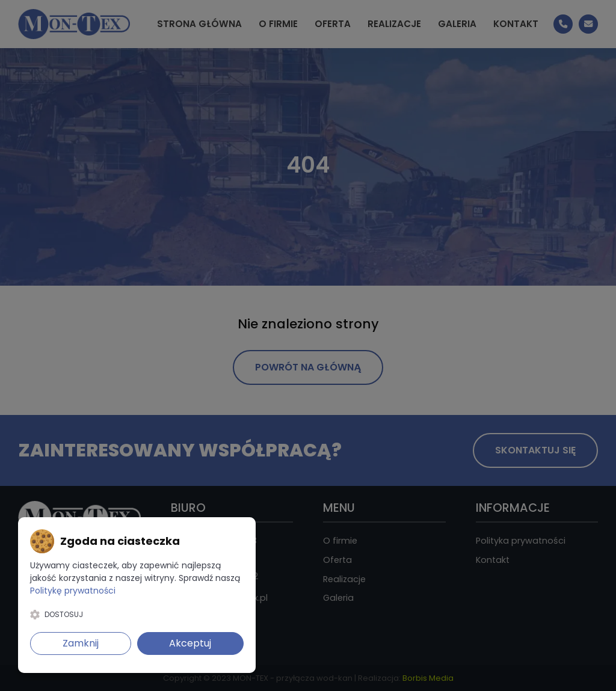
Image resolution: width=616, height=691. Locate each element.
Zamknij (81, 643)
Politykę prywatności (73, 591)
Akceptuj (190, 643)
